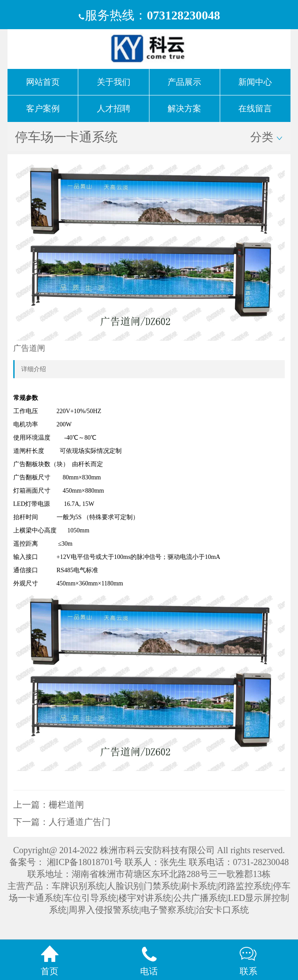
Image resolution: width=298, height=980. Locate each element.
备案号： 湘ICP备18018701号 (66, 862)
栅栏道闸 (66, 805)
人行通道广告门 (80, 822)
